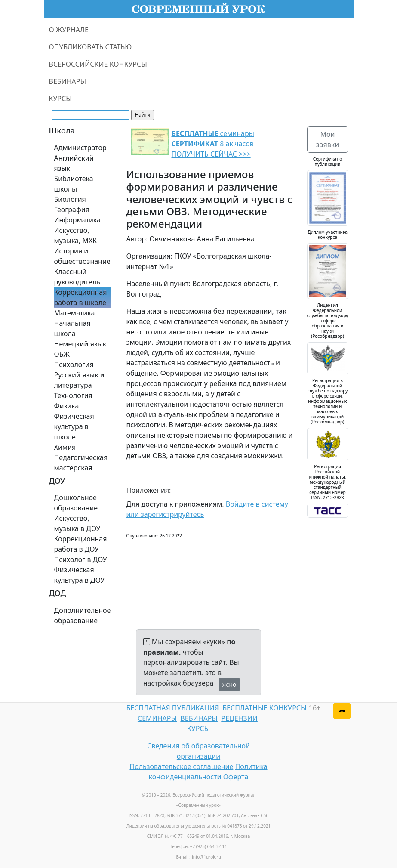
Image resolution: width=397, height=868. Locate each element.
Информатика (77, 220)
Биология (70, 199)
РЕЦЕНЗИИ (239, 718)
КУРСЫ (60, 99)
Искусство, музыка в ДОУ (77, 523)
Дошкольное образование (76, 503)
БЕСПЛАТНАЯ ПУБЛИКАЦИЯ (173, 708)
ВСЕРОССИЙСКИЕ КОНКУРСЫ (98, 64)
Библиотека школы (74, 184)
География (72, 210)
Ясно (229, 684)
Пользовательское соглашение (181, 766)
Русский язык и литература (79, 380)
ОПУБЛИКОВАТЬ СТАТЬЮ (91, 47)
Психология (74, 364)
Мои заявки (328, 139)
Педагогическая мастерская (81, 463)
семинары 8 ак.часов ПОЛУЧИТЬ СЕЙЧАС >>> (213, 144)
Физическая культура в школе (74, 426)
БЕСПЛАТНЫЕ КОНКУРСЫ (264, 708)
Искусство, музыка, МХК (76, 235)
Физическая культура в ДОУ (80, 575)
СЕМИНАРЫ (157, 718)
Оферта (236, 777)
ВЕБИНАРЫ (68, 81)
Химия (65, 447)
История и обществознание (82, 256)
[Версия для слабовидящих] (342, 711)
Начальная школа (72, 328)
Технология (73, 395)
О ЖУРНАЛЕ (69, 30)
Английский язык (74, 163)
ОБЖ (62, 354)
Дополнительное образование (83, 615)
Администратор (80, 148)
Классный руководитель (77, 277)
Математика (75, 313)
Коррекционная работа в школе (81, 297)
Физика (67, 406)
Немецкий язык (80, 344)
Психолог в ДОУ (81, 559)
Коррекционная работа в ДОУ (81, 544)
